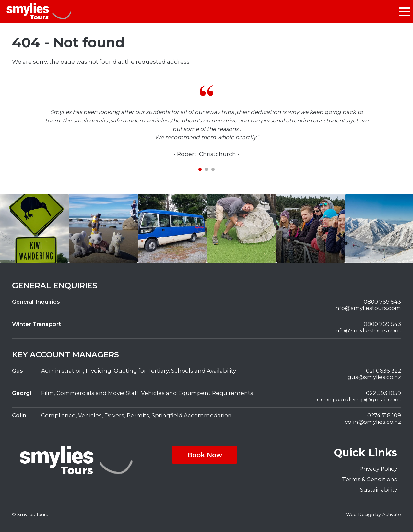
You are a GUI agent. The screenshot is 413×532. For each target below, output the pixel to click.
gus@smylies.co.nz (374, 377)
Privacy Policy (378, 469)
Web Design (360, 515)
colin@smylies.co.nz (373, 422)
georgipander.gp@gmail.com (359, 399)
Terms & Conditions (370, 479)
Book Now (205, 455)
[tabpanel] (206, 122)
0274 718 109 (384, 415)
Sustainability (379, 490)
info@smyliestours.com (368, 308)
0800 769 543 (382, 302)
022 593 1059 (383, 393)
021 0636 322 (383, 371)
